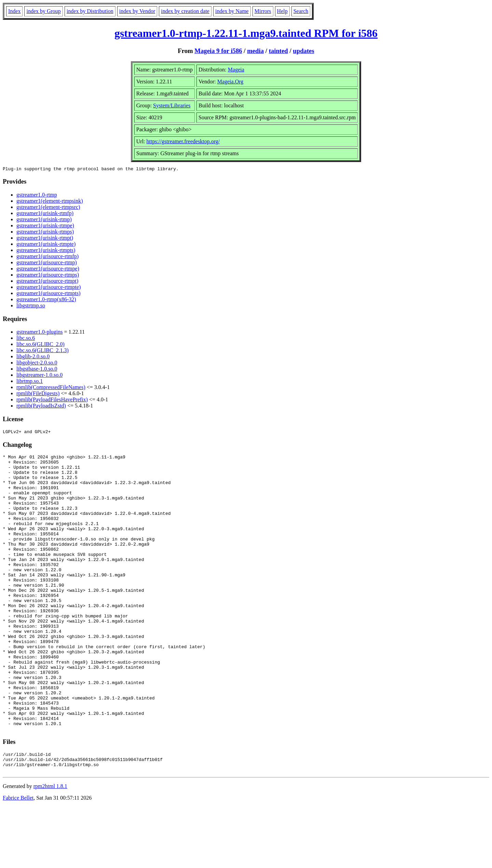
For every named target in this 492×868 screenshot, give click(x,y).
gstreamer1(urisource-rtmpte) (49, 288)
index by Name (232, 11)
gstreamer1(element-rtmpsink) (50, 202)
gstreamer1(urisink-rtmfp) (45, 214)
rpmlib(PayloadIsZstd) (41, 407)
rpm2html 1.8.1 (50, 848)
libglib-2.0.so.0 (33, 357)
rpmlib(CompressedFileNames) (51, 388)
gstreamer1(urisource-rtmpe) (48, 270)
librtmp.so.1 (30, 382)
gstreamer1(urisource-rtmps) (48, 276)
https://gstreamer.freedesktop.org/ (183, 141)
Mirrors (263, 11)
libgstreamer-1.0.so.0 (39, 376)
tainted (278, 51)
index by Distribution (90, 11)
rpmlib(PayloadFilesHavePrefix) (52, 400)
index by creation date (185, 11)
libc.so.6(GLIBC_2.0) (40, 345)
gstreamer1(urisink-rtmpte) (46, 245)
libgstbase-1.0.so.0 (37, 370)
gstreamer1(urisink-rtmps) (45, 233)
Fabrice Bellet (18, 859)
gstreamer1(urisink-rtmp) (44, 220)
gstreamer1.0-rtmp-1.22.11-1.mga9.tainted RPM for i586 (246, 33)
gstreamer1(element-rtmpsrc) (48, 208)
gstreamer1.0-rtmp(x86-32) (46, 300)
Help (282, 11)
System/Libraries (172, 105)
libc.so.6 (26, 339)
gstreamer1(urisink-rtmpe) (45, 226)
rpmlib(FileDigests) (38, 394)
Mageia (236, 70)
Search (301, 11)
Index (14, 11)
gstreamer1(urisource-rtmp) (47, 263)
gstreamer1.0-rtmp (37, 196)
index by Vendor (137, 11)
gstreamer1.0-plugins (40, 333)
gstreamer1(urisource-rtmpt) (47, 282)
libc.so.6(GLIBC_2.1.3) (43, 351)
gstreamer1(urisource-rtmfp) (47, 257)
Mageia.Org (230, 82)
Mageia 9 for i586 (218, 51)
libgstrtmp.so (31, 306)
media (255, 51)
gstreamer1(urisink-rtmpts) (46, 251)
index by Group (43, 11)
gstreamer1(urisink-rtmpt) (45, 239)
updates (303, 51)
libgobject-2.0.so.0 (37, 364)
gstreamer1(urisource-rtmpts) (48, 294)
